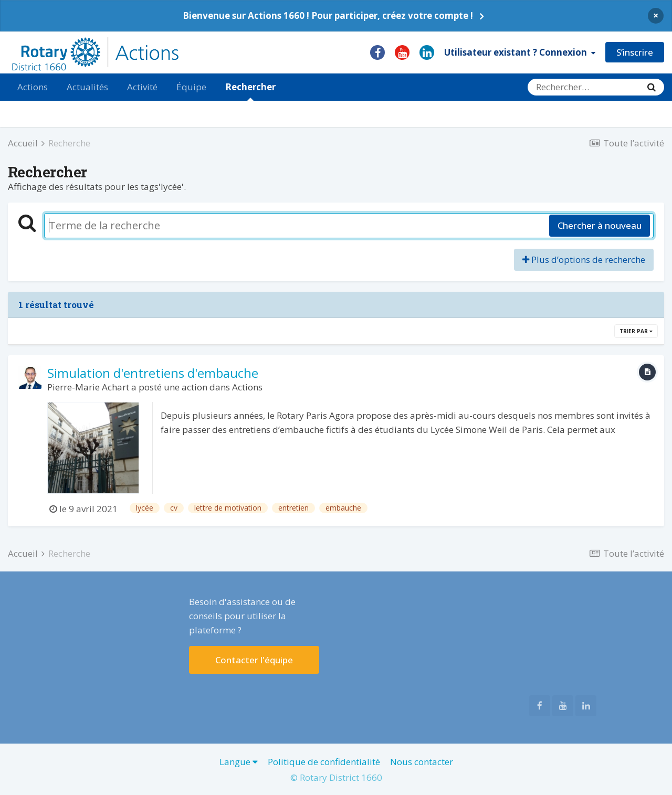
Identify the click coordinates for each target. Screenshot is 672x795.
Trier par (636, 331)
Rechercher (250, 91)
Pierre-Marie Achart (88, 387)
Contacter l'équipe (254, 660)
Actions (33, 87)
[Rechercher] (583, 87)
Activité (142, 87)
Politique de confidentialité (324, 762)
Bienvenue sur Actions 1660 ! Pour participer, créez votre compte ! (328, 15)
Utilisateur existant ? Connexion (520, 52)
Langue (239, 762)
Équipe (191, 87)
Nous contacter (422, 762)
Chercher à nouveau (600, 225)
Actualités (87, 87)
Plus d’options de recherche (584, 259)
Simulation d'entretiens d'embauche (153, 373)
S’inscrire (635, 52)
